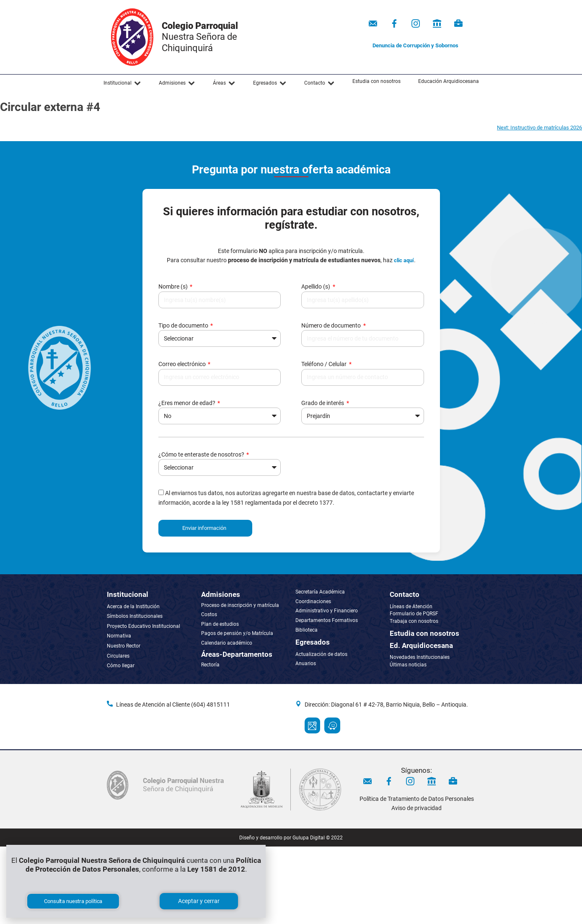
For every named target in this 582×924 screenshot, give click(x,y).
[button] (122, 83)
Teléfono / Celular (325, 364)
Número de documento (332, 325)
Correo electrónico (183, 364)
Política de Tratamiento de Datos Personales (417, 799)
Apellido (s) (316, 286)
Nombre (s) (174, 286)
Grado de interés (323, 403)
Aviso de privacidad (416, 808)
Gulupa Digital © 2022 (318, 838)
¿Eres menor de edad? (188, 403)
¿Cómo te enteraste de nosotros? (202, 454)
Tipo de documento (184, 325)
